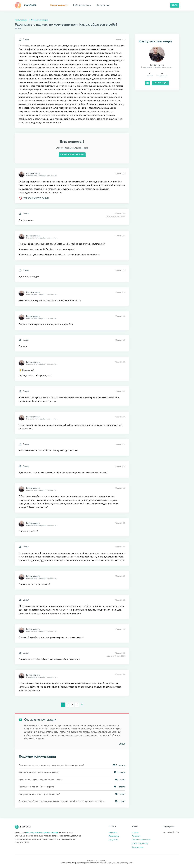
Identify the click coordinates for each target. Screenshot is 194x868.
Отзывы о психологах (141, 840)
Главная (135, 832)
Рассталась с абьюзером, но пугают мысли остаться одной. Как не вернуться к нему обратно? (62, 801)
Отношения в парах (40, 20)
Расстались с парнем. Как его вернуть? (37, 787)
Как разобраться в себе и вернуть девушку (39, 772)
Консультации (21, 20)
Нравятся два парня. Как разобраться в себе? (40, 780)
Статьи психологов (140, 843)
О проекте (113, 832)
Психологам (114, 836)
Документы (114, 840)
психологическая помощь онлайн (42, 832)
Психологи (136, 836)
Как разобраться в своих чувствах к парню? (40, 794)
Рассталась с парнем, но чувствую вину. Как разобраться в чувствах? (52, 765)
